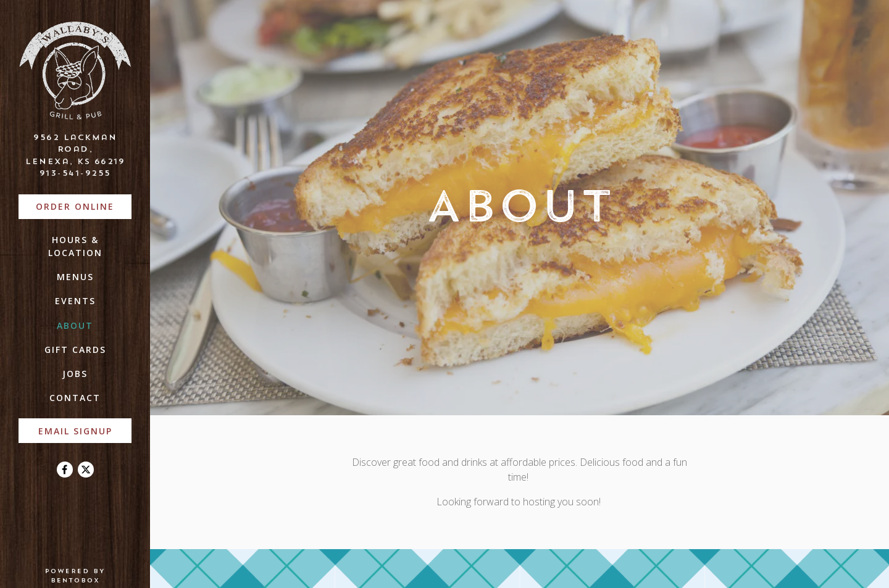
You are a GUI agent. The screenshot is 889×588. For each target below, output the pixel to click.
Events (75, 301)
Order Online (84, 206)
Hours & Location (75, 246)
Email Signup (75, 431)
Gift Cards (75, 350)
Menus (75, 277)
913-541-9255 (75, 173)
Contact (75, 398)
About (75, 325)
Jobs (75, 374)
